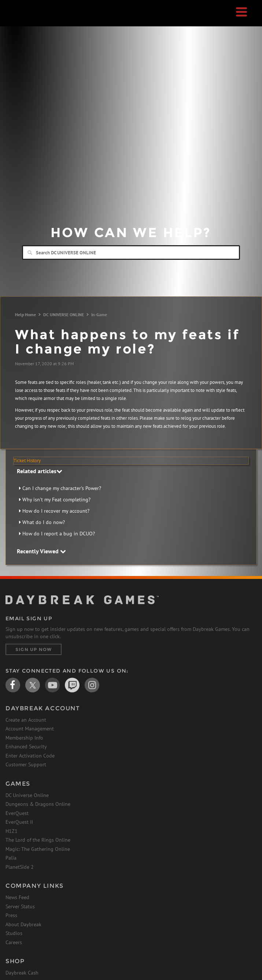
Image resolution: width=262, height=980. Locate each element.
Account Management (30, 729)
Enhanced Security (26, 747)
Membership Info (24, 738)
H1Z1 (12, 831)
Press (11, 915)
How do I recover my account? (56, 511)
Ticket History (27, 461)
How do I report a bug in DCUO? (59, 534)
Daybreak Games (24, 21)
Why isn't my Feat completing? (56, 500)
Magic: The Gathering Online (38, 849)
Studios (14, 933)
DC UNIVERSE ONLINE (64, 315)
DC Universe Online (27, 795)
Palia (11, 858)
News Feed (17, 897)
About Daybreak (23, 924)
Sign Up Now (34, 649)
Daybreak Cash (22, 973)
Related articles (40, 471)
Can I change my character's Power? (62, 488)
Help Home (25, 315)
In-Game (99, 315)
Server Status (20, 906)
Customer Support (26, 764)
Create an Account (26, 720)
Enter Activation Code (30, 756)
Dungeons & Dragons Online (38, 804)
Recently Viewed (41, 551)
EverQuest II (19, 822)
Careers (14, 942)
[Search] (131, 253)
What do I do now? (44, 522)
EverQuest (17, 813)
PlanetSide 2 (20, 867)
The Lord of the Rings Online (38, 840)
